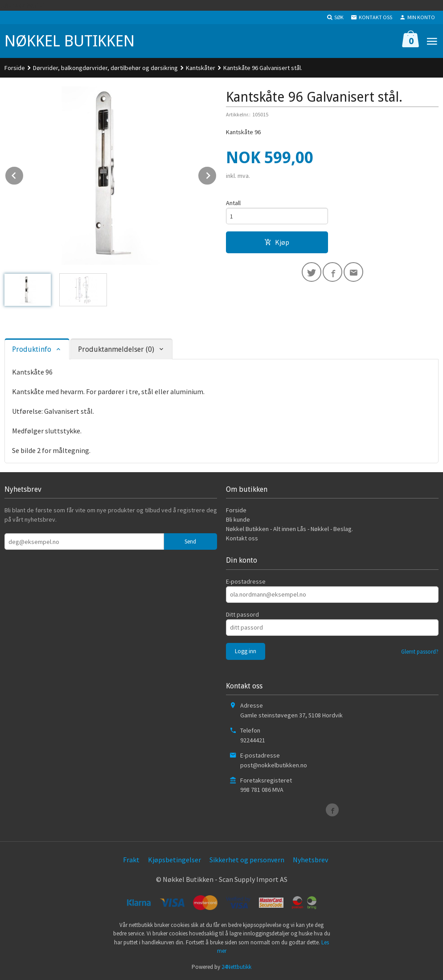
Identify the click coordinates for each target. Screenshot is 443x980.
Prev (24, 174)
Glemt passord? (420, 652)
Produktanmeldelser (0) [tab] (116, 349)
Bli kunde (238, 519)
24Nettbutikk (236, 967)
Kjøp (277, 242)
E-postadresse (246, 581)
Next (217, 174)
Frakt (131, 860)
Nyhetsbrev (310, 860)
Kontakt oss (242, 538)
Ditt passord (242, 614)
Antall (233, 203)
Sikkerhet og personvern (247, 860)
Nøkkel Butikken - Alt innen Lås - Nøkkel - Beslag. (289, 529)
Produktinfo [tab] (32, 349)
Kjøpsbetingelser (174, 860)
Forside (15, 68)
